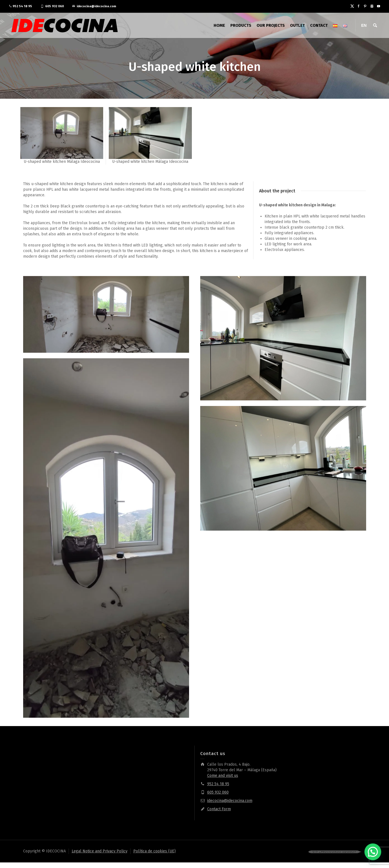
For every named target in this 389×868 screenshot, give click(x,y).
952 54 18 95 (22, 6)
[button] (373, 852)
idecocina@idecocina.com (96, 6)
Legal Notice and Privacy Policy (100, 851)
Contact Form (219, 809)
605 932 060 (55, 6)
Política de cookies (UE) (154, 851)
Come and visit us (223, 776)
